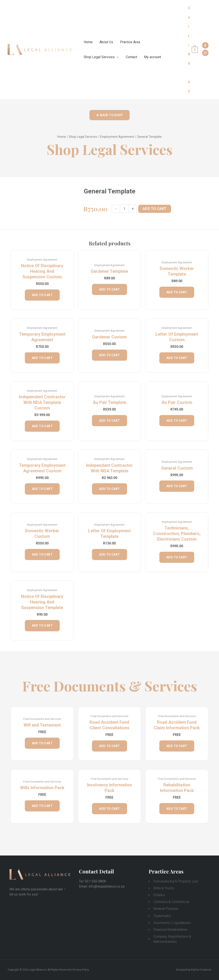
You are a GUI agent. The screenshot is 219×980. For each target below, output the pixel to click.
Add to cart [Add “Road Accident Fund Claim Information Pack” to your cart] (177, 746)
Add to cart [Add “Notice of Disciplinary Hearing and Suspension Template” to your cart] (42, 626)
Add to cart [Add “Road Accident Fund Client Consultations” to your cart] (109, 746)
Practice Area (130, 42)
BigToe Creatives (201, 970)
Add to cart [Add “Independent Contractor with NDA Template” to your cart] (109, 489)
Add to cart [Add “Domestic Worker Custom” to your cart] (42, 554)
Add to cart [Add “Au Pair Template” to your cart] (109, 421)
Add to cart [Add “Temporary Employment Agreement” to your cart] (42, 358)
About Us (106, 42)
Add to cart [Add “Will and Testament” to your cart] (42, 743)
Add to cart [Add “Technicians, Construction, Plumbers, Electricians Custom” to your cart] (177, 557)
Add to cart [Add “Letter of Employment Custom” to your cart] (177, 358)
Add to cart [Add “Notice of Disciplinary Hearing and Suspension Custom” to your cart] (42, 295)
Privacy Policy (81, 970)
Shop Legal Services (99, 57)
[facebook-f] (206, 45)
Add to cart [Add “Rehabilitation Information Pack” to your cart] (177, 809)
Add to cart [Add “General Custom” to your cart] (177, 486)
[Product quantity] (124, 209)
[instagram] (206, 53)
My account (152, 57)
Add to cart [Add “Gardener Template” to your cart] (109, 289)
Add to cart (155, 209)
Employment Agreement (117, 137)
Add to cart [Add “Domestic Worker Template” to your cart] (177, 292)
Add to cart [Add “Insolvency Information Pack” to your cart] (109, 809)
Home (88, 42)
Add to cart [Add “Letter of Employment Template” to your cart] (109, 554)
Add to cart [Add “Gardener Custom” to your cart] (109, 355)
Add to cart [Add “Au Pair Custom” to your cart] (177, 421)
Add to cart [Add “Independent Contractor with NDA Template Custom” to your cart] (42, 426)
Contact (131, 57)
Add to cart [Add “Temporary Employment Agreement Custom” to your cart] (42, 489)
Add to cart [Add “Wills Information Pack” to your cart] (42, 806)
